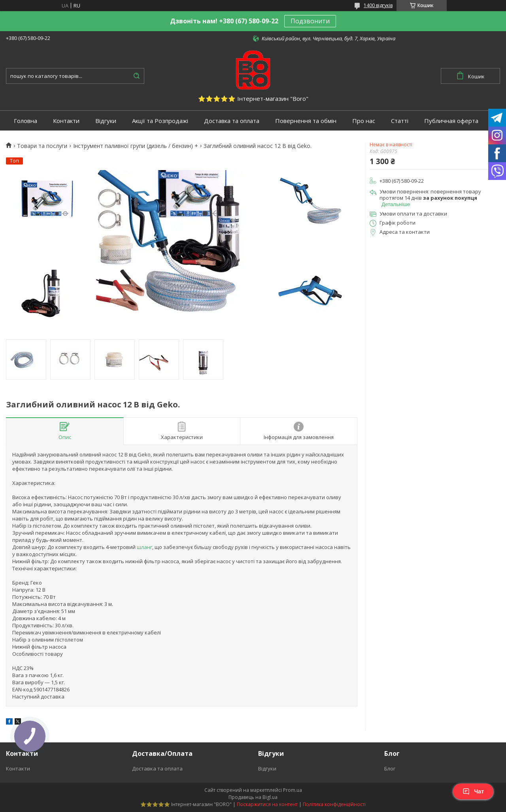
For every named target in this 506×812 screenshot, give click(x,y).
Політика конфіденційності (334, 804)
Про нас (364, 121)
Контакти (66, 121)
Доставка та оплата (232, 121)
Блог (390, 768)
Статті (400, 121)
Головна (25, 121)
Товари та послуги (42, 146)
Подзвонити (310, 21)
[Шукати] (136, 76)
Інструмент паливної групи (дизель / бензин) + (136, 146)
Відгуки (106, 121)
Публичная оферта (451, 121)
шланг (144, 547)
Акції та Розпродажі (160, 121)
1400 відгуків (378, 5)
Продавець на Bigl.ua (253, 797)
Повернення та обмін (306, 121)
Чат (473, 791)
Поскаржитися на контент (267, 804)
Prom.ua (293, 790)
